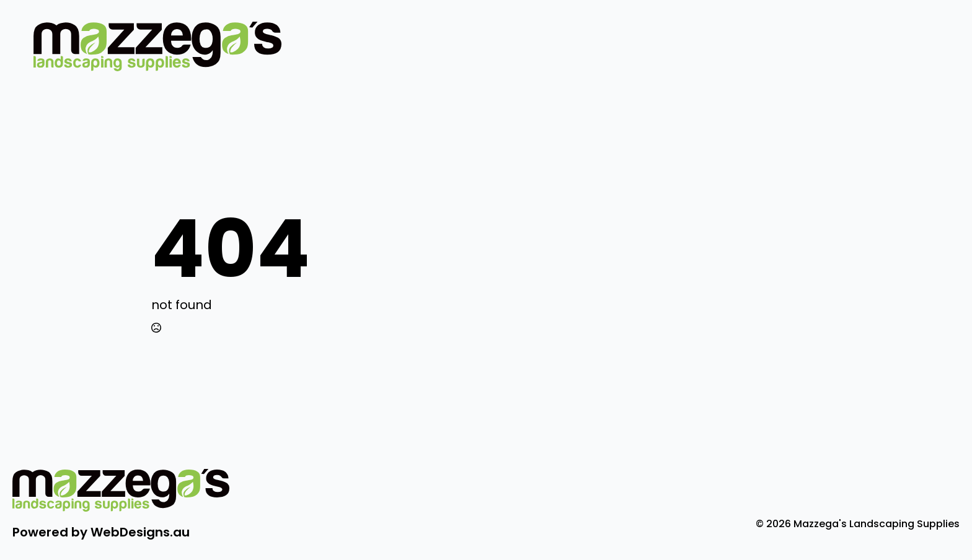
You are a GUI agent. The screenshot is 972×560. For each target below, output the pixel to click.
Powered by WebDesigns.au (101, 532)
